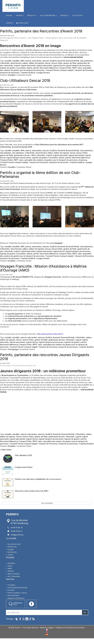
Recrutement (12, 552)
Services (65, 15)
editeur (25, 63)
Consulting (11, 585)
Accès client (23, 23)
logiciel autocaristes (44, 65)
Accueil (9, 15)
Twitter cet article (17, 619)
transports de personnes (10, 73)
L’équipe (11, 549)
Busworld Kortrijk (73, 61)
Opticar (29, 68)
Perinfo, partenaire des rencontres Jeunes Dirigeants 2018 (45, 357)
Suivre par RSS (33, 619)
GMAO (10, 568)
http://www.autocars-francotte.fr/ (50, 334)
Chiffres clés (12, 547)
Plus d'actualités (47, 503)
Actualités (78, 15)
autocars (46, 61)
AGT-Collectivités (14, 576)
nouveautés (21, 68)
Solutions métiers (48, 15)
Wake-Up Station (14, 574)
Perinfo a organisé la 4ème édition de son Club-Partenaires (40, 175)
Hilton (34, 155)
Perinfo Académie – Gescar (17, 593)
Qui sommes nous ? (15, 544)
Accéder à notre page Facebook (32, 604)
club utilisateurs (18, 153)
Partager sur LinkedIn (27, 619)
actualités (16, 61)
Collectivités (5, 63)
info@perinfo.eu (17, 535)
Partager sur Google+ (23, 619)
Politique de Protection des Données (70, 628)
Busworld (61, 61)
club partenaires (86, 61)
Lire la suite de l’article (73, 57)
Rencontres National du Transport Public (56, 68)
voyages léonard (43, 73)
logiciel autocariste (28, 65)
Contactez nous (15, 604)
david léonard (16, 63)
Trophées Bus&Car (28, 73)
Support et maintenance (16, 598)
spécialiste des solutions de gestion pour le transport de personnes (51, 160)
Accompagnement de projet (18, 588)
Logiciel (17, 65)
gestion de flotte (70, 63)
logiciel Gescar (59, 65)
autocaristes (37, 61)
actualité (8, 61)
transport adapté (67, 70)
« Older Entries (6, 450)
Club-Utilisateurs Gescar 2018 (25, 80)
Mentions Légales (47, 628)
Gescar (48, 63)
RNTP (75, 68)
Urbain (10, 566)
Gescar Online (57, 63)
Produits (32, 15)
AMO (22, 61)
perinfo (36, 68)
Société (20, 15)
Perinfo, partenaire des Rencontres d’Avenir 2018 (41, 31)
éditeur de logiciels (36, 63)
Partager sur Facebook (20, 619)
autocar (28, 61)
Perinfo (13, 6)
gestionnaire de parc (22, 155)
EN (47, 632)
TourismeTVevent (52, 70)
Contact (10, 23)
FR (47, 630)
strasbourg (83, 160)
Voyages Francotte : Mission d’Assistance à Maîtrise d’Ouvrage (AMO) (43, 268)
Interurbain (9, 65)
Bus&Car (54, 61)
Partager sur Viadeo (30, 619)
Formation (11, 590)
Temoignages (13, 349)
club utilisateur (6, 153)
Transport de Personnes (84, 70)
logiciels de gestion (8, 68)
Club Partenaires (13, 595)
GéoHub (11, 571)
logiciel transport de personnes (78, 65)
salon (80, 68)
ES (47, 634)
